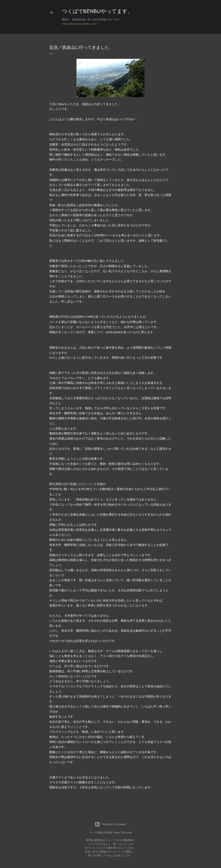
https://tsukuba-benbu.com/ (80, 24)
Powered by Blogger (110, 824)
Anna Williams (123, 832)
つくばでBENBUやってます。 (97, 11)
